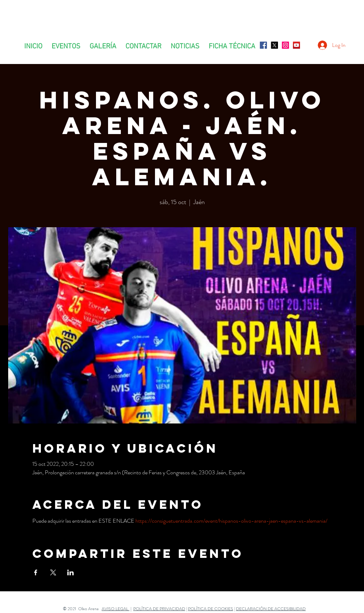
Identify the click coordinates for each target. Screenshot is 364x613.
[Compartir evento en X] (53, 572)
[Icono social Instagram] (285, 45)
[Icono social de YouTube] (296, 45)
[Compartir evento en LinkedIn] (71, 572)
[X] (274, 45)
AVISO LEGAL (116, 609)
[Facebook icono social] (263, 45)
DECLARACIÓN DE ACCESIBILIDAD (271, 609)
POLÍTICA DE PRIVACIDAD (159, 609)
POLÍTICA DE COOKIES (211, 609)
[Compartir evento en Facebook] (36, 572)
